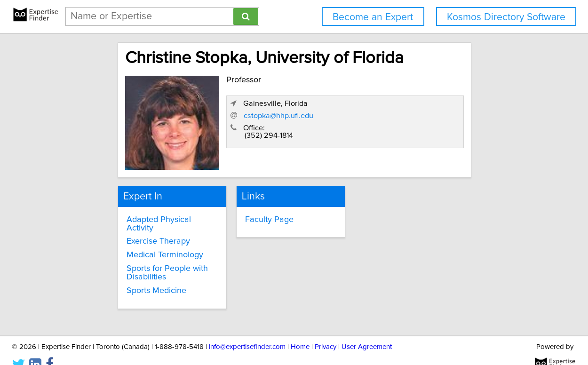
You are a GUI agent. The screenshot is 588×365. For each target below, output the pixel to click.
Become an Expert (373, 17)
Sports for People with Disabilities (138, 258)
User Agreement (367, 331)
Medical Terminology (136, 240)
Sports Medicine (127, 276)
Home (300, 331)
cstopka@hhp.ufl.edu (398, 132)
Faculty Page (253, 214)
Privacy (326, 331)
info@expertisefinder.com (247, 331)
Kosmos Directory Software (506, 17)
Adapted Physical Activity (144, 214)
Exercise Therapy (129, 227)
